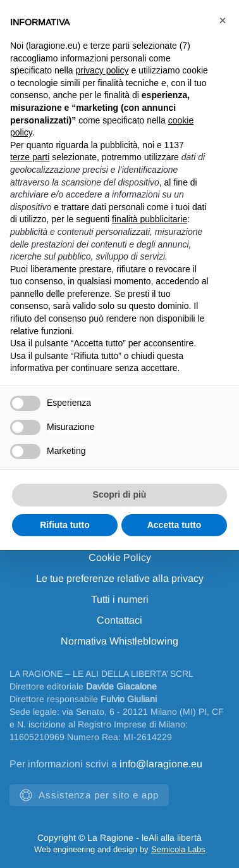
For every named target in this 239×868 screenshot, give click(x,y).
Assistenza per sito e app (89, 795)
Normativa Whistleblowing (120, 641)
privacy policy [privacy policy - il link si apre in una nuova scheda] (102, 70)
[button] (223, 20)
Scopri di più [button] (120, 494)
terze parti (30, 157)
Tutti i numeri (120, 599)
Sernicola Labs (178, 849)
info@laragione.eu (161, 764)
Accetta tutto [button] (175, 525)
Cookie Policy (120, 557)
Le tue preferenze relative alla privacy (120, 578)
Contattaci (120, 620)
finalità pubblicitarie (150, 219)
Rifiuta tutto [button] (65, 525)
